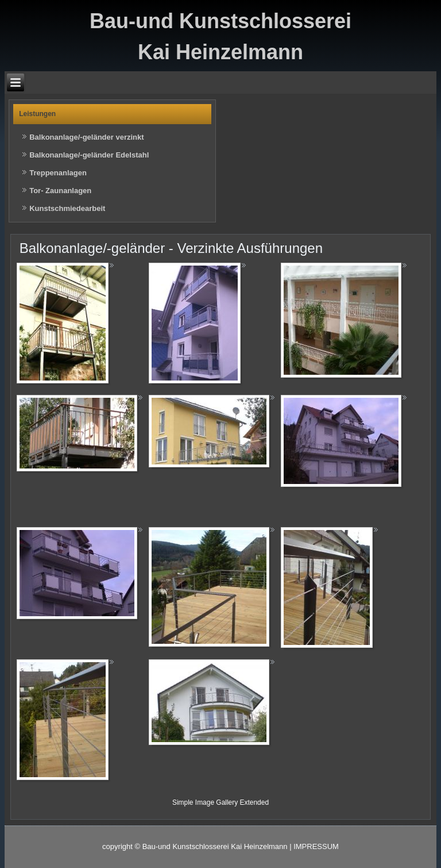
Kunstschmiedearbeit (67, 208)
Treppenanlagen (58, 173)
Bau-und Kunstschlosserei (220, 21)
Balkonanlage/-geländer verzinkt (86, 137)
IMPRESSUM (316, 846)
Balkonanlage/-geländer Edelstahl (89, 155)
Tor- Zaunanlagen (60, 191)
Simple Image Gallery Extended (220, 802)
